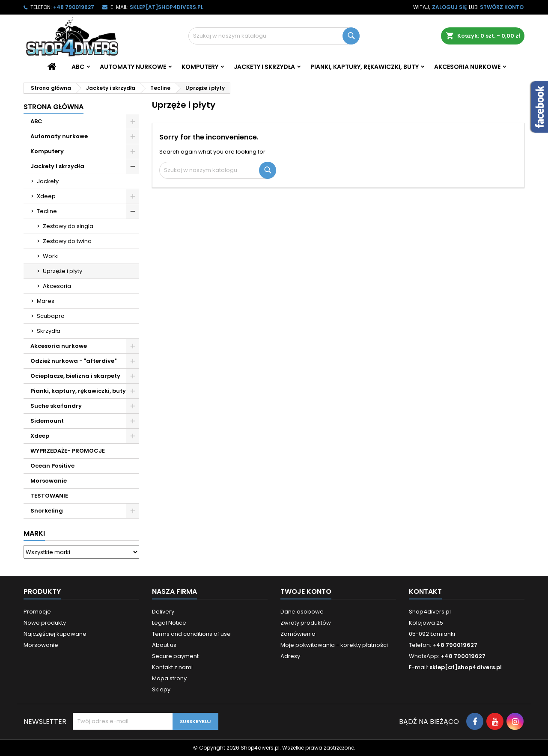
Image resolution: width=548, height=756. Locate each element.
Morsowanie (49, 481)
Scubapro (51, 316)
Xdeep (46, 196)
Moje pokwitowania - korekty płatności (334, 645)
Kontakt (425, 591)
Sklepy (161, 689)
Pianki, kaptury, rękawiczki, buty (365, 67)
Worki (51, 256)
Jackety (48, 181)
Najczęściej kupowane (55, 634)
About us (164, 645)
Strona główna (54, 107)
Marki (34, 533)
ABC (78, 67)
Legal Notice (169, 623)
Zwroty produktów (306, 623)
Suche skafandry (56, 406)
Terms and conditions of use (191, 634)
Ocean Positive (52, 466)
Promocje (37, 612)
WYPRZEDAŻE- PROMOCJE (68, 451)
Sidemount (47, 421)
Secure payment (175, 656)
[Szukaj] (274, 36)
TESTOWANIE (49, 496)
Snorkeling (47, 511)
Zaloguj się (449, 7)
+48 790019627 (74, 7)
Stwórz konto (502, 7)
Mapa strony (169, 678)
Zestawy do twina (67, 241)
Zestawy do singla (68, 226)
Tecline (47, 211)
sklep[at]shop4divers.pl (167, 7)
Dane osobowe (302, 612)
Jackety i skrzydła (264, 67)
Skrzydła (49, 331)
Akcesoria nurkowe (467, 67)
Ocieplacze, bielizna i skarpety (75, 376)
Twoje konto (306, 591)
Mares (46, 301)
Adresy (290, 656)
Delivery (163, 612)
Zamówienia (298, 634)
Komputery (200, 67)
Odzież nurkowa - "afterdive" (73, 361)
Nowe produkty (45, 623)
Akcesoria (57, 286)
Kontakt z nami (172, 667)
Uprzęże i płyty (63, 271)
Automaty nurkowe (133, 67)
